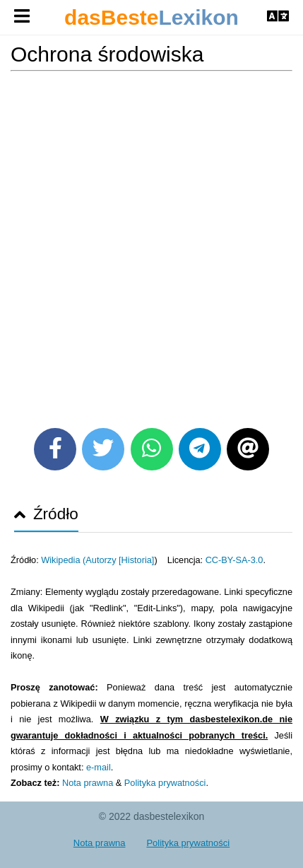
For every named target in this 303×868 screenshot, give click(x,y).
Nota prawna (88, 783)
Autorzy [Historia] (120, 560)
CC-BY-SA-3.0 (234, 560)
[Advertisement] (151, 244)
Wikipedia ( (63, 560)
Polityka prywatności (165, 783)
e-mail (99, 767)
